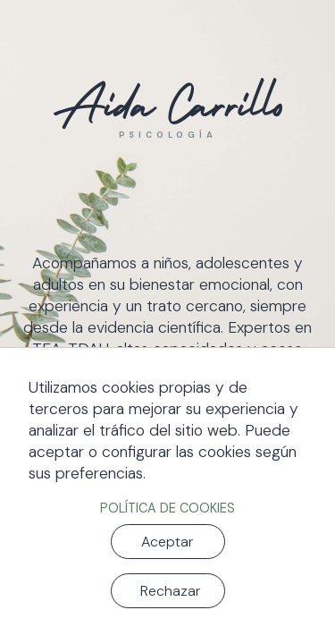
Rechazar (171, 591)
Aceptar (167, 542)
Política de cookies (167, 508)
